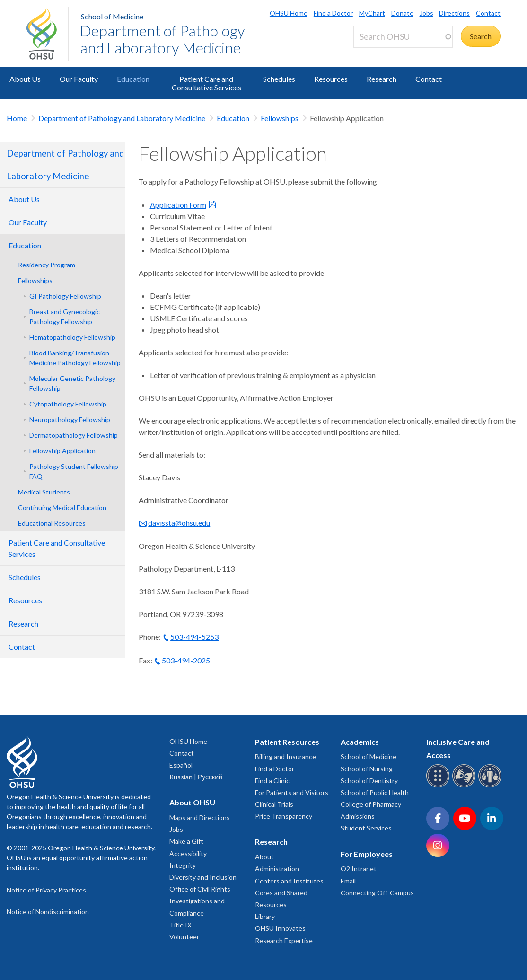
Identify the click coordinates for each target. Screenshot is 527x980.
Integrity (183, 865)
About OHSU (192, 802)
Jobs (426, 13)
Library (265, 916)
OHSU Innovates (280, 928)
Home (17, 118)
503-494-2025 (186, 660)
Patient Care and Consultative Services (206, 83)
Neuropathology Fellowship (70, 419)
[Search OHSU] (403, 37)
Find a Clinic (272, 781)
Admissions (358, 816)
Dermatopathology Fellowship (74, 435)
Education (133, 79)
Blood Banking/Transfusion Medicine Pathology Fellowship (75, 358)
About (264, 857)
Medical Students (44, 492)
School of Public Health (375, 792)
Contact (488, 13)
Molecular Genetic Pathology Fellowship (72, 383)
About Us (25, 79)
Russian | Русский (196, 777)
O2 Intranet (359, 869)
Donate (402, 13)
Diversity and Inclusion (203, 877)
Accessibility (188, 853)
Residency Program (47, 265)
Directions (454, 13)
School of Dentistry (369, 781)
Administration (277, 869)
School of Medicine (112, 16)
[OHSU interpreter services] (491, 786)
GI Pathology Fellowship (65, 296)
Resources (331, 79)
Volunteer (184, 937)
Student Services (366, 828)
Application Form (178, 205)
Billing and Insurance (285, 756)
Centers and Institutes (289, 881)
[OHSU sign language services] (465, 786)
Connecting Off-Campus (377, 893)
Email (348, 881)
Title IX (180, 925)
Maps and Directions (200, 817)
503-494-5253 (194, 637)
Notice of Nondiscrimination (48, 912)
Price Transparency (284, 816)
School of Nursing (367, 769)
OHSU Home (289, 13)
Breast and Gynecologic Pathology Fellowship (65, 317)
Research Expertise (284, 940)
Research (382, 79)
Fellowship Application (62, 451)
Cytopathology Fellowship (68, 404)
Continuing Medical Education (62, 508)
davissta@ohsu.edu (179, 523)
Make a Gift (186, 841)
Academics (360, 742)
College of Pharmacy (371, 804)
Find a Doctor (333, 13)
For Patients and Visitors (292, 792)
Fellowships (280, 118)
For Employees (367, 854)
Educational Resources (52, 523)
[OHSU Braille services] (439, 786)
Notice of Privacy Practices (46, 890)
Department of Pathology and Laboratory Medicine (162, 39)
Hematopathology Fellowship (72, 337)
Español (181, 765)
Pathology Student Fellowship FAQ (74, 471)
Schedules (279, 79)
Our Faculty (79, 79)
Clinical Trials (274, 804)
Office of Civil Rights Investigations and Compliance (200, 901)
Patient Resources (287, 742)
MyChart (372, 13)
